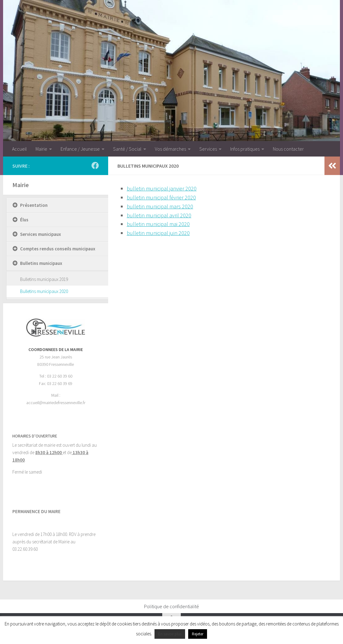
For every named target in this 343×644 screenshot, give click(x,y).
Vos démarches (170, 149)
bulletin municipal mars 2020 (160, 206)
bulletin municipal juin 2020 (158, 233)
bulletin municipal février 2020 (161, 197)
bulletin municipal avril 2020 (159, 215)
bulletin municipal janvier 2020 (162, 188)
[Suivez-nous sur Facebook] (95, 165)
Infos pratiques (245, 149)
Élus (24, 220)
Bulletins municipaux (41, 263)
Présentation (34, 205)
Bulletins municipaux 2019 (44, 279)
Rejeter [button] (198, 634)
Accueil (19, 149)
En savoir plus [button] (170, 634)
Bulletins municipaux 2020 (44, 291)
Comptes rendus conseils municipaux (58, 249)
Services (208, 149)
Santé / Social (127, 149)
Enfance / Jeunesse (80, 149)
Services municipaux (40, 234)
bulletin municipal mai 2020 (158, 224)
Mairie (41, 149)
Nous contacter (288, 149)
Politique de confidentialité (171, 606)
